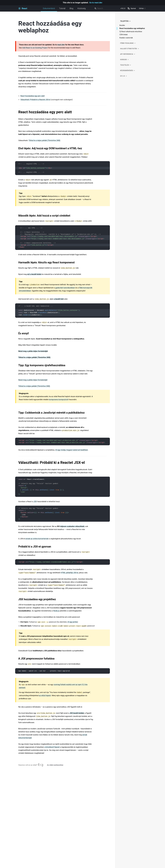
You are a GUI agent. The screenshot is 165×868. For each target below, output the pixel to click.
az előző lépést (45, 695)
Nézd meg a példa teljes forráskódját (33, 351)
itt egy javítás (73, 622)
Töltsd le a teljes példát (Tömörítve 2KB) (44, 140)
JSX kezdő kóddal (77, 713)
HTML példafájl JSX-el (70, 573)
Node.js (56, 611)
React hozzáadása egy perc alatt (33, 96)
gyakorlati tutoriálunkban (65, 288)
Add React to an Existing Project (35, 48)
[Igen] (39, 765)
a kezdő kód (59, 299)
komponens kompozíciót (59, 399)
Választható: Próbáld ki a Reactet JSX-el (35, 100)
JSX (35, 501)
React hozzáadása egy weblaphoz (132, 28)
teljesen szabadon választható (72, 526)
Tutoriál (62, 8)
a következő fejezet (52, 747)
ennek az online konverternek (37, 539)
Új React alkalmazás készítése (131, 32)
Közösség (82, 8)
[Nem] (42, 765)
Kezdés (122, 25)
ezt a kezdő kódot (34, 274)
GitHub (142, 8)
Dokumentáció (49, 9)
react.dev (61, 45)
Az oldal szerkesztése (55, 765)
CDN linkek (123, 35)
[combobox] (107, 8)
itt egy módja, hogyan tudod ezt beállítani (72, 450)
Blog (71, 8)
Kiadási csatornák (126, 38)
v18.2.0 (123, 8)
